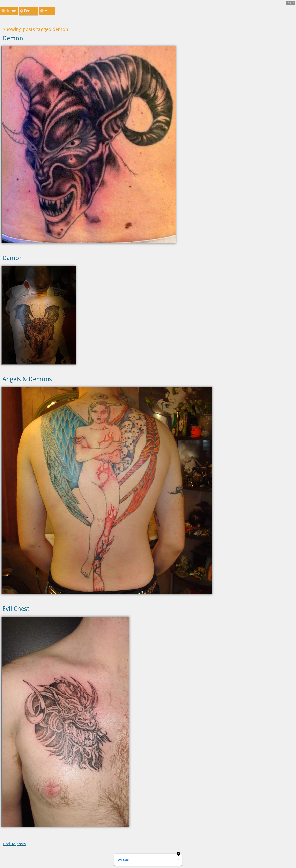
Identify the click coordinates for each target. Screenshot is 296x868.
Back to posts (14, 844)
